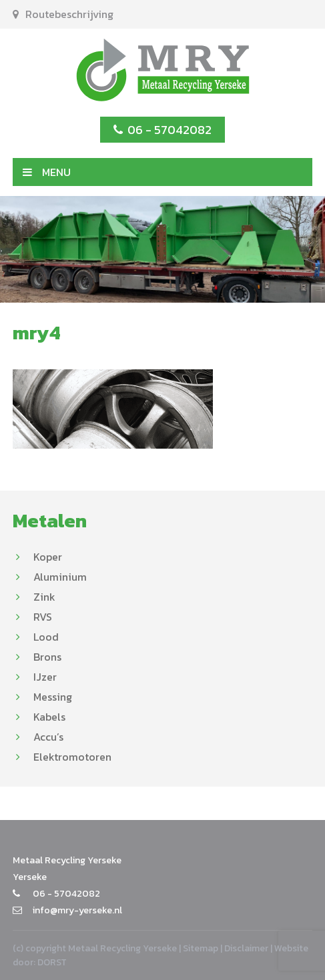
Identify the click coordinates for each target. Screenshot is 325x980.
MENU (47, 172)
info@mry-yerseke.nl (67, 910)
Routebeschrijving (63, 14)
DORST (52, 962)
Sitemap (201, 948)
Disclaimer (246, 948)
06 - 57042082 (162, 130)
